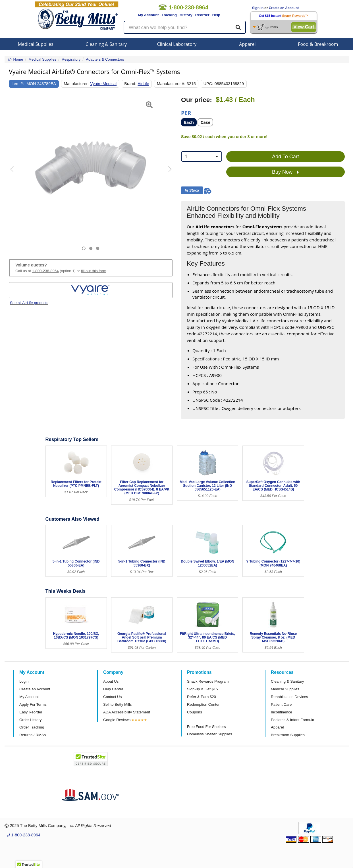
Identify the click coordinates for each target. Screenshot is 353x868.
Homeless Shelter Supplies (209, 734)
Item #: (18, 84)
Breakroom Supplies (288, 735)
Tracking (169, 15)
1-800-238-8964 (45, 271)
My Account (148, 15)
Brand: (130, 84)
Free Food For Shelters (206, 727)
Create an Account (284, 8)
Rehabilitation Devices (289, 697)
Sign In (258, 8)
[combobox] (202, 156)
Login (24, 681)
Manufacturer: (76, 84)
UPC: (208, 84)
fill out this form (94, 271)
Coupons (195, 712)
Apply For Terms (33, 704)
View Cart (304, 27)
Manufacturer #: (171, 84)
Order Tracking (32, 727)
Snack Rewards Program (208, 681)
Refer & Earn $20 (202, 697)
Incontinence (282, 712)
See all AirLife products (29, 303)
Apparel (247, 44)
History (186, 15)
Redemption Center (203, 704)
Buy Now (285, 172)
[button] (14, 173)
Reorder (202, 15)
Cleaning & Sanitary (106, 44)
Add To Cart (285, 157)
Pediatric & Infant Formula (292, 720)
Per (186, 113)
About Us (111, 681)
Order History (30, 720)
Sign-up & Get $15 (203, 689)
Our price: (197, 100)
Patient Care (281, 704)
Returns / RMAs (33, 735)
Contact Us (112, 697)
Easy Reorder (31, 712)
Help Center (113, 689)
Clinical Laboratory (177, 44)
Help (216, 15)
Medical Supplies (36, 44)
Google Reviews (117, 720)
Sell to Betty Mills (117, 704)
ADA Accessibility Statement (127, 712)
